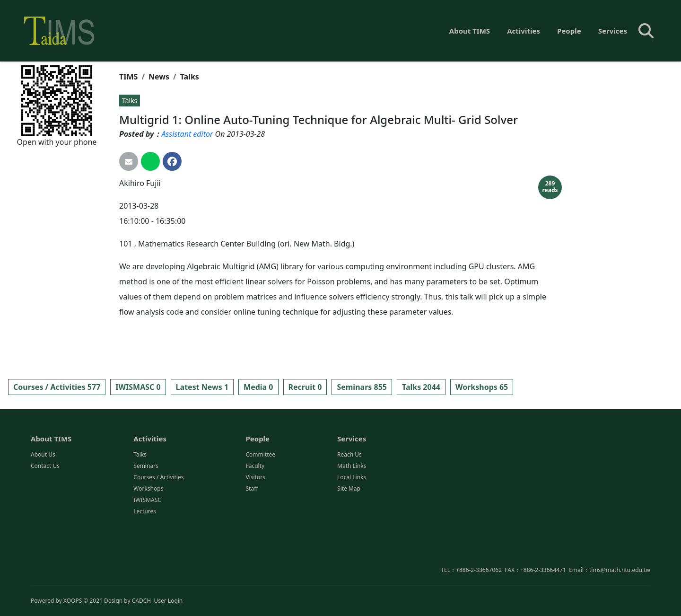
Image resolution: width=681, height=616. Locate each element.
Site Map (349, 530)
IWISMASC (147, 541)
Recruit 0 (305, 387)
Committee (260, 496)
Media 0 (258, 387)
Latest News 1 (202, 387)
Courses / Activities (158, 518)
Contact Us (45, 507)
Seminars (146, 507)
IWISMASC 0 (138, 387)
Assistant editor (187, 134)
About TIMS (470, 31)
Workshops (148, 530)
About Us (43, 496)
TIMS (128, 77)
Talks (190, 77)
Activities (524, 31)
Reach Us (349, 496)
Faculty (255, 507)
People (569, 31)
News (159, 77)
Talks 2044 (421, 387)
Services (613, 31)
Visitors (255, 518)
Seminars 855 (362, 387)
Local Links (352, 518)
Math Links (352, 507)
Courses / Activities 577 (57, 387)
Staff (252, 530)
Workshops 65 (482, 387)
